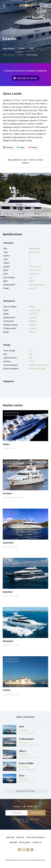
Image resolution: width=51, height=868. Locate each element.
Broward (5, 596)
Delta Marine (8, 48)
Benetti (5, 448)
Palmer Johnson (8, 498)
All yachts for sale (26, 791)
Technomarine (26, 739)
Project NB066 (26, 763)
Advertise (10, 837)
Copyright (13, 842)
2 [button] (26, 219)
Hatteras (6, 694)
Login (45, 6)
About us (20, 837)
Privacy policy (25, 842)
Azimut (21, 733)
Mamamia (8, 641)
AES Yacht (22, 769)
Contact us (37, 842)
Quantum (8, 592)
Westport (6, 645)
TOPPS (6, 690)
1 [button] (25, 219)
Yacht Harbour (26, 7)
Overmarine (23, 745)
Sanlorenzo (23, 757)
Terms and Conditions (35, 837)
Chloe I (23, 751)
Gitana (6, 444)
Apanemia (8, 543)
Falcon (5, 547)
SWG (21, 727)
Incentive (8, 493)
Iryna (22, 775)
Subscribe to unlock (27, 78)
